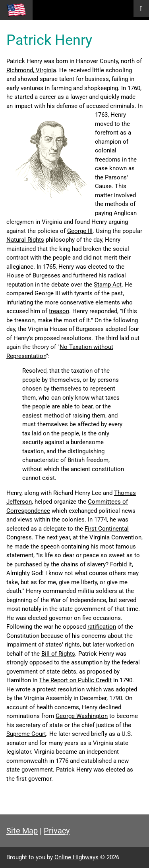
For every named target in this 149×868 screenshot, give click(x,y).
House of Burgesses (33, 275)
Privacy (57, 831)
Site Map (22, 831)
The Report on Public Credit (75, 680)
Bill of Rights (58, 654)
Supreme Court (26, 734)
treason (59, 311)
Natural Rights (25, 240)
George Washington (82, 716)
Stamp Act (108, 285)
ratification (102, 627)
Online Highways (76, 857)
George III (80, 231)
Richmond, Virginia (31, 70)
